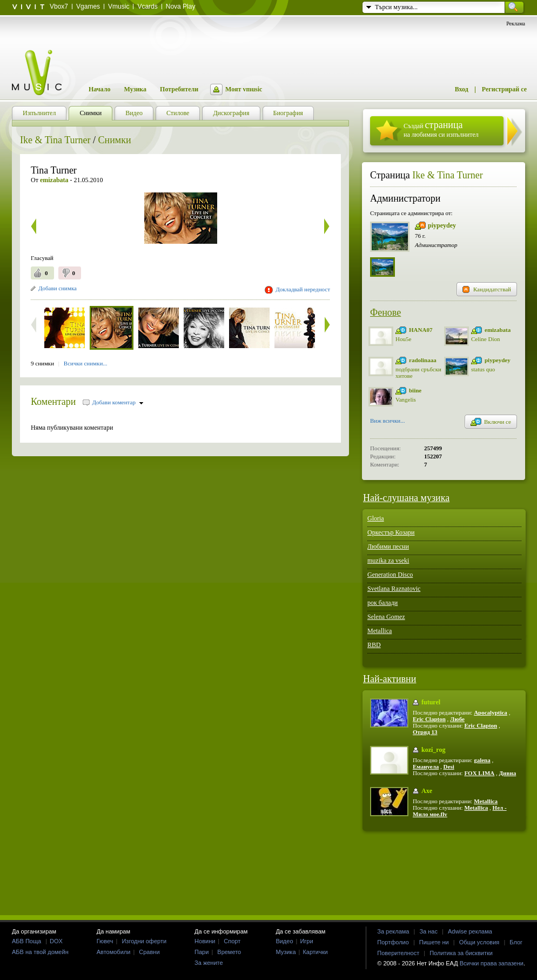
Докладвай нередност (303, 289)
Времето (229, 952)
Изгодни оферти (144, 941)
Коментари (53, 402)
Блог (516, 942)
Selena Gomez (386, 617)
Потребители (179, 89)
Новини (205, 941)
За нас (428, 931)
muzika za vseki (388, 561)
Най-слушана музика (406, 498)
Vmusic (119, 6)
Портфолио (393, 942)
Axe (427, 791)
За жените (209, 963)
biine (415, 390)
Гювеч (105, 941)
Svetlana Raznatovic (394, 589)
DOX (56, 941)
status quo (483, 369)
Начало (99, 89)
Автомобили (114, 952)
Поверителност (398, 953)
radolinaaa (423, 360)
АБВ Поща (26, 941)
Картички (315, 952)
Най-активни (390, 679)
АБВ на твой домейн (40, 952)
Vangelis (406, 399)
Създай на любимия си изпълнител (441, 129)
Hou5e (403, 339)
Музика (135, 89)
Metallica (380, 631)
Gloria (376, 518)
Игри (306, 941)
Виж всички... (388, 422)
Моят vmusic (244, 89)
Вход (462, 89)
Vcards (147, 6)
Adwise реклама (470, 931)
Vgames (88, 6)
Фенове (385, 312)
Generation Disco (390, 575)
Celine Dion (485, 339)
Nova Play (181, 6)
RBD (374, 645)
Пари (202, 952)
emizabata (498, 330)
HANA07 (421, 330)
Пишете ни (434, 942)
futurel (431, 702)
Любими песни (388, 546)
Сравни (149, 952)
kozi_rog (433, 750)
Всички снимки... (86, 363)
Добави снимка (58, 288)
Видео (284, 941)
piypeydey (442, 225)
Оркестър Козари (391, 532)
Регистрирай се (504, 89)
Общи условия (479, 942)
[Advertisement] (268, 872)
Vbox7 (59, 6)
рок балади (382, 603)
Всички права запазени (492, 963)
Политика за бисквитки (461, 953)
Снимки (115, 140)
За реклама (393, 931)
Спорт (232, 941)
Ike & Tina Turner (55, 140)
